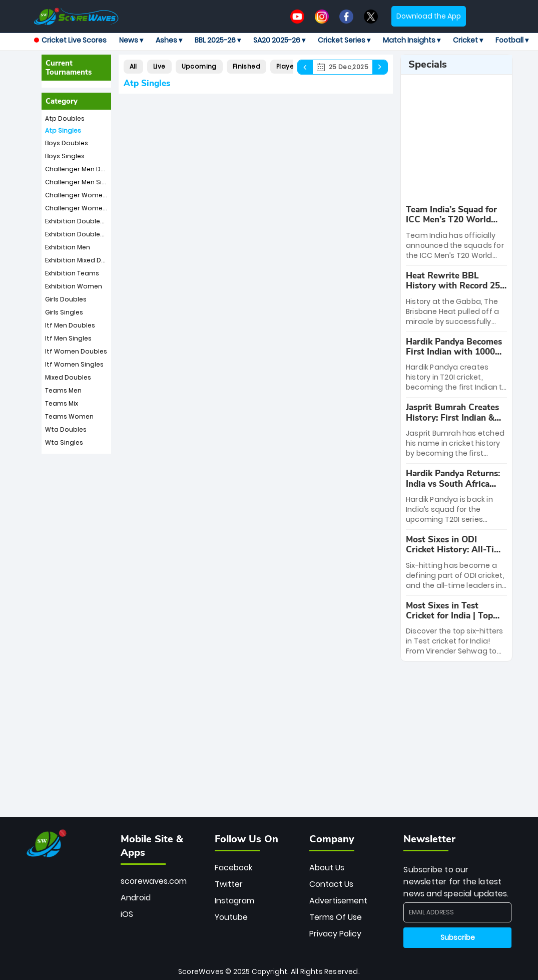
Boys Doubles (67, 143)
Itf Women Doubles (76, 351)
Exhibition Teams (72, 273)
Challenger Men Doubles (84, 169)
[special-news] (456, 430)
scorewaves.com (154, 881)
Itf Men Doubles (70, 325)
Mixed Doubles (68, 377)
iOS (127, 914)
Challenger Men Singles (82, 182)
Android (136, 898)
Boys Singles (65, 156)
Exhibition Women (74, 286)
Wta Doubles (66, 429)
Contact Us (331, 884)
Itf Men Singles (68, 338)
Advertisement (338, 901)
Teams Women (69, 416)
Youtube (231, 917)
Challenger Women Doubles (90, 195)
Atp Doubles (65, 118)
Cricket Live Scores (70, 40)
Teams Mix (62, 403)
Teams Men (63, 390)
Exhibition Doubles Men (82, 221)
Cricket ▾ (468, 40)
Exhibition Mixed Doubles (84, 260)
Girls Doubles (66, 299)
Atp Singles (63, 130)
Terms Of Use (336, 917)
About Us (327, 868)
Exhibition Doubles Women (88, 234)
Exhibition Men (68, 247)
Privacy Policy (335, 934)
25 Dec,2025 (343, 67)
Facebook (233, 868)
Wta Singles (64, 442)
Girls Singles (64, 312)
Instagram (234, 901)
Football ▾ (512, 40)
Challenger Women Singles (88, 208)
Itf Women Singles (74, 364)
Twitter (229, 884)
